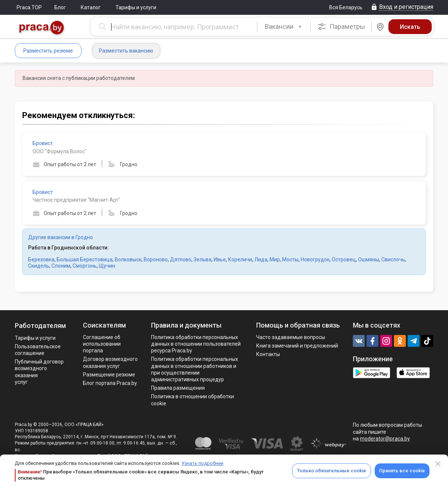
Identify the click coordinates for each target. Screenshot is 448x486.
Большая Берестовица (85, 259)
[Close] (438, 464)
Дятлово (181, 259)
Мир (275, 259)
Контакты (268, 354)
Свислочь (393, 259)
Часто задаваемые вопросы (291, 337)
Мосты (290, 259)
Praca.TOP (29, 7)
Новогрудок (315, 259)
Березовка (41, 259)
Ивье (220, 259)
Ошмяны (369, 259)
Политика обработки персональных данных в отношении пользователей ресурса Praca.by (196, 344)
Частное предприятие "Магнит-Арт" (76, 200)
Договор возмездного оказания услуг (110, 362)
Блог (60, 7)
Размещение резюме (109, 375)
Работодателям (40, 326)
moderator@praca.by (385, 439)
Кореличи (240, 259)
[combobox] (284, 27)
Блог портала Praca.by (110, 383)
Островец (344, 259)
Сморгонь (85, 266)
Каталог (91, 7)
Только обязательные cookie (332, 471)
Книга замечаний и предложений (297, 346)
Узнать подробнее (202, 463)
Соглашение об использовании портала (102, 344)
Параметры (341, 27)
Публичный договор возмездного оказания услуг (39, 372)
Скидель (39, 266)
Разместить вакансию (126, 51)
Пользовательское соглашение (38, 350)
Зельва (203, 259)
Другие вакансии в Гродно (61, 237)
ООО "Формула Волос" (60, 151)
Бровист (43, 143)
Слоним (61, 266)
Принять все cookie (402, 471)
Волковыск (128, 259)
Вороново (156, 259)
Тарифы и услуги (136, 7)
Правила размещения (178, 388)
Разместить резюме (48, 51)
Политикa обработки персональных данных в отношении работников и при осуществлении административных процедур (195, 369)
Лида (261, 259)
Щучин (107, 266)
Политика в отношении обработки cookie (193, 400)
